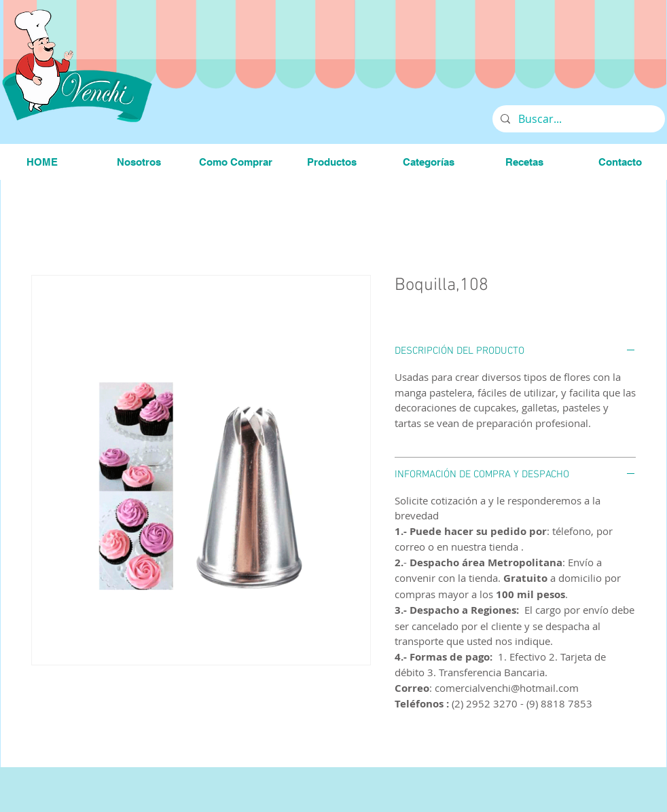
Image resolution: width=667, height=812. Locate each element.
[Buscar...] (577, 119)
